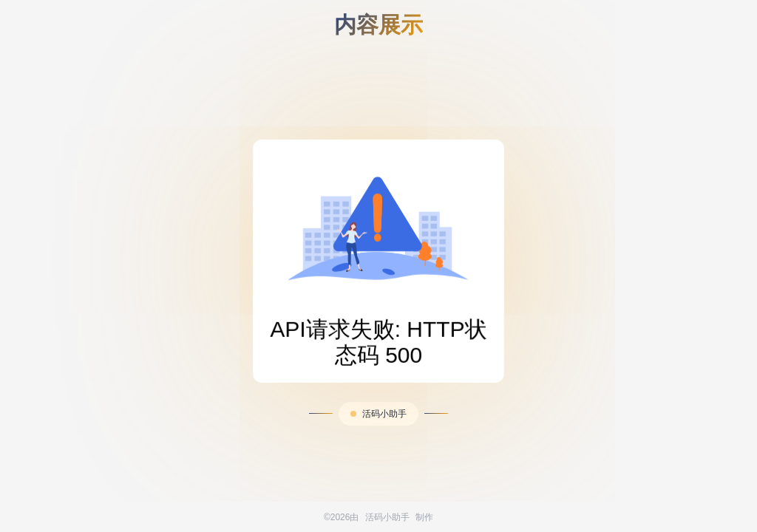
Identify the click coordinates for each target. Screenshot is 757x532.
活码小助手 (384, 414)
